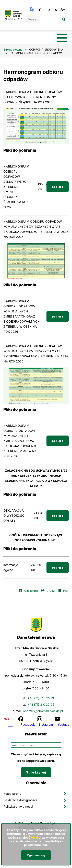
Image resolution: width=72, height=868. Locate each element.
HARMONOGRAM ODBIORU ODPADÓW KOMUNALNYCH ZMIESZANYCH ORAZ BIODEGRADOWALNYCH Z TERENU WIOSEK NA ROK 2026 (22, 316)
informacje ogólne (11, 567)
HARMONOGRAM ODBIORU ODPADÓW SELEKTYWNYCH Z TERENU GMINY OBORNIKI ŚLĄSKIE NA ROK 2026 (16, 187)
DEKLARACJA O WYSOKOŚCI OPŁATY (14, 516)
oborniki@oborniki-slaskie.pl (43, 711)
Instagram (46, 725)
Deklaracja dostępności (20, 800)
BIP (11, 725)
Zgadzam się (36, 855)
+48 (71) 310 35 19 (41, 698)
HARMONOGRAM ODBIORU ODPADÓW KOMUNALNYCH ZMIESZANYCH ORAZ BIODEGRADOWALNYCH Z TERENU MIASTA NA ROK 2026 (22, 441)
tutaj (35, 837)
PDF (66, 591)
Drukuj (51, 591)
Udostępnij (31, 591)
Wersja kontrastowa (42, 9)
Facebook (28, 725)
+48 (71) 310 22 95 (41, 705)
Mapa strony (12, 794)
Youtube (63, 725)
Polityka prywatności (18, 807)
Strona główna (13, 50)
